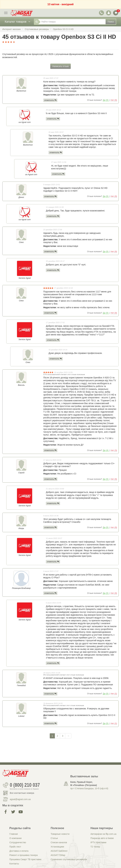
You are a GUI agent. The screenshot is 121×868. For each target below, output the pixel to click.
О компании (16, 838)
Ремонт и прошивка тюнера (24, 855)
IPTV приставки (98, 842)
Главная (14, 834)
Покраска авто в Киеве (102, 838)
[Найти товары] (72, 22)
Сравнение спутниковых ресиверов (69, 859)
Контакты (14, 864)
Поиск (111, 22)
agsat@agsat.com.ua (20, 799)
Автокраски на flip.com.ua (103, 834)
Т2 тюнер (95, 847)
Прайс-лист (15, 847)
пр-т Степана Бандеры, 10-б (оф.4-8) (89, 788)
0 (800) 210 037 (25, 785)
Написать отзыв (60, 66)
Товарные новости (60, 834)
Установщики (57, 847)
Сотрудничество (18, 842)
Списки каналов (59, 842)
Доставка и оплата (19, 851)
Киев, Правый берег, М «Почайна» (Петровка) (84, 784)
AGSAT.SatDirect (59, 851)
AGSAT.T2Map (58, 855)
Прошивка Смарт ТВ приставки (25, 859)
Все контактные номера (22, 793)
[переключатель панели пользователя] (108, 13)
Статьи (54, 838)
